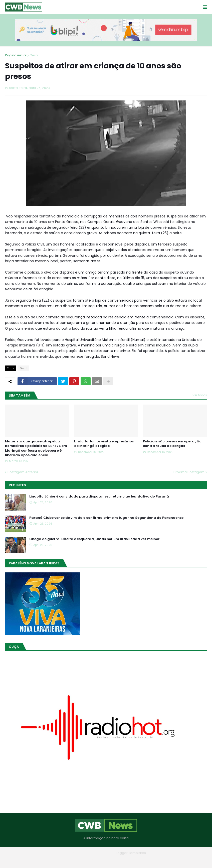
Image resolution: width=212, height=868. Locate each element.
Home (70, 860)
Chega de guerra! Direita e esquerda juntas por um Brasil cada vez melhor (94, 539)
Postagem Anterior (23, 472)
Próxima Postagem (189, 472)
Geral (34, 55)
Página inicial (16, 55)
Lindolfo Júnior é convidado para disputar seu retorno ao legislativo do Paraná (99, 497)
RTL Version (138, 860)
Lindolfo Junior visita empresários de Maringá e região (104, 444)
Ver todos (200, 395)
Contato (116, 860)
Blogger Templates (130, 853)
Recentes (17, 485)
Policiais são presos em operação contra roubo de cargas (172, 444)
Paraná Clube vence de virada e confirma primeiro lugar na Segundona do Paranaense (106, 518)
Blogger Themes (99, 853)
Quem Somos (92, 860)
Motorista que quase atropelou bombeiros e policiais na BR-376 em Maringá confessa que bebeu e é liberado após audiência (36, 448)
